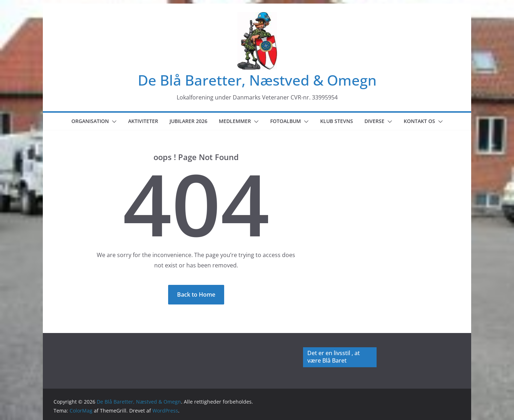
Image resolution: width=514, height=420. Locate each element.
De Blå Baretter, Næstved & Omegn (257, 80)
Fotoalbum (286, 121)
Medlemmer (235, 121)
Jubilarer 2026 (188, 121)
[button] (113, 122)
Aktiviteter (143, 121)
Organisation (90, 121)
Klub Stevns (337, 121)
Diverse (374, 121)
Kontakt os (419, 121)
